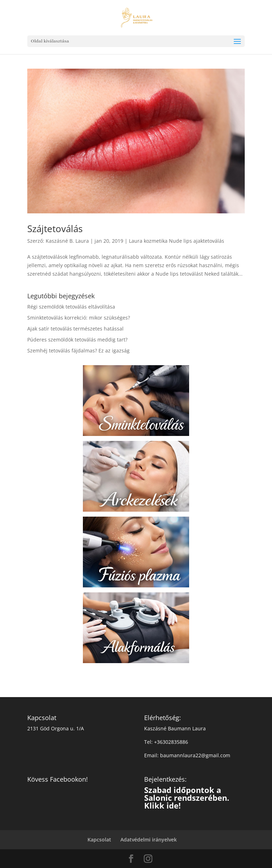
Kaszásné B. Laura (67, 241)
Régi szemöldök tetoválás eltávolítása (71, 307)
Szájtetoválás (55, 229)
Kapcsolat (99, 840)
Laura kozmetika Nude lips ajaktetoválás (177, 241)
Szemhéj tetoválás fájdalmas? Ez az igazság (78, 350)
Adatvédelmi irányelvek (149, 840)
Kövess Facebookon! (58, 779)
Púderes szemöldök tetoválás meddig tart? (77, 340)
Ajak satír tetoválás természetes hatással (75, 329)
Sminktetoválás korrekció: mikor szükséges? (79, 318)
